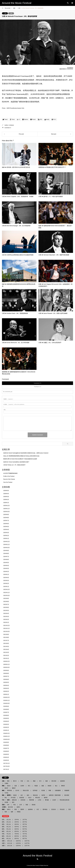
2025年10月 (6, 512)
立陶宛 (6, 783)
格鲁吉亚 (14, 800)
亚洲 (3, 805)
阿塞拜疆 (32, 800)
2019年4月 (6, 721)
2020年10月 (6, 667)
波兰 (22, 795)
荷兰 (29, 786)
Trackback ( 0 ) (38, 387)
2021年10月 (6, 631)
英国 (8, 781)
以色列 (54, 800)
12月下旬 (26, 846)
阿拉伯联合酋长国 (64, 800)
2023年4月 (6, 578)
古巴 (38, 809)
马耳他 (6, 793)
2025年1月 (6, 538)
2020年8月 (6, 673)
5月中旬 (17, 829)
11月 (3, 843)
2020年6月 (6, 679)
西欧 (3, 786)
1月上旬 (9, 820)
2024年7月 (6, 557)
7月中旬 (17, 834)
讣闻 (11, 13)
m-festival (11, 125)
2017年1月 (6, 769)
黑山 (6, 798)
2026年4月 (6, 494)
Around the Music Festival (37, 856)
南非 (13, 802)
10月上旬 (9, 841)
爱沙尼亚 (54, 781)
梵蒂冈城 (9, 790)
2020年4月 (6, 685)
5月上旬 (9, 829)
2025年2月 (6, 536)
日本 (8, 805)
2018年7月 (6, 748)
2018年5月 (6, 754)
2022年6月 (6, 607)
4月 (3, 827)
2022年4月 (6, 613)
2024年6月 (6, 560)
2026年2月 (6, 500)
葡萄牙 (14, 788)
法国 (16, 786)
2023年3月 (6, 581)
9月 (3, 839)
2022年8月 (6, 602)
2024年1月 (6, 574)
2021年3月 (6, 652)
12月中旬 (18, 846)
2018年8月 (6, 745)
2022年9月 (6, 598)
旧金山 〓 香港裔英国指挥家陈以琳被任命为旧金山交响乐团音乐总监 (21, 456)
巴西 (70, 809)
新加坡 (34, 805)
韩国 (27, 805)
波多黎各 (30, 809)
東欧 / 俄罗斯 (6, 795)
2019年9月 (6, 706)
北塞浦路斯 (58, 790)
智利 (6, 812)
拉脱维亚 (62, 781)
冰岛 (28, 781)
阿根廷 (19, 812)
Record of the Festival (9, 479)
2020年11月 (6, 664)
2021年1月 (6, 658)
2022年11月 (6, 593)
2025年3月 (6, 533)
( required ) (8, 399)
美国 (16, 809)
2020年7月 (6, 676)
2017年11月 (6, 763)
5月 (3, 829)
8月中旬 (17, 836)
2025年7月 (6, 521)
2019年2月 (6, 727)
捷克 (28, 795)
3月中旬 (17, 824)
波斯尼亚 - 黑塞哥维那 (55, 795)
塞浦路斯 (67, 790)
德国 (5, 13)
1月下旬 (25, 820)
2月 (3, 822)
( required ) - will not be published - (14, 404)
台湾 (21, 805)
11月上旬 (9, 843)
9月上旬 (9, 839)
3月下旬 (25, 824)
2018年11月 (6, 736)
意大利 (17, 790)
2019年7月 (6, 712)
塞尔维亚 (67, 795)
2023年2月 (6, 583)
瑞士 (56, 786)
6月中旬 (17, 831)
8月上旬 (9, 836)
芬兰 (40, 781)
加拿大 (9, 809)
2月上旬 (9, 822)
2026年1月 (6, 503)
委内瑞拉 (45, 809)
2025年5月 (6, 527)
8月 (3, 836)
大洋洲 (4, 807)
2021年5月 (6, 646)
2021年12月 (6, 625)
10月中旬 (18, 841)
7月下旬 (24, 834)
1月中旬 (17, 820)
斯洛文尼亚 (26, 790)
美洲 (3, 809)
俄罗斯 (46, 798)
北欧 (3, 781)
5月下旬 (24, 829)
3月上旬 (9, 824)
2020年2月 (6, 691)
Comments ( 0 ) (37, 383)
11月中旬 (18, 843)
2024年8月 (6, 553)
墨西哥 (22, 809)
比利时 (22, 786)
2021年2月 (6, 655)
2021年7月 (6, 640)
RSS (37, 859)
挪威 (34, 781)
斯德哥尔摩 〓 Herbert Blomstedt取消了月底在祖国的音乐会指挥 (20, 459)
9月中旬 (17, 839)
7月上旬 (9, 834)
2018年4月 (6, 757)
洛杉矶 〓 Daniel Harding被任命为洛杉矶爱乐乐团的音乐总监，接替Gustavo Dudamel (26, 453)
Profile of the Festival (9, 476)
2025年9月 (6, 515)
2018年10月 (6, 739)
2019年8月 (6, 709)
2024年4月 (6, 566)
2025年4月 (6, 530)
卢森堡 (36, 786)
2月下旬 (24, 822)
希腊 (50, 790)
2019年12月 (6, 697)
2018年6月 (6, 751)
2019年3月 (6, 724)
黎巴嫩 (47, 800)
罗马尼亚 (13, 798)
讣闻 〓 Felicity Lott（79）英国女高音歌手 (14, 465)
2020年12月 (6, 661)
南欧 (3, 790)
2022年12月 (6, 589)
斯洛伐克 (35, 795)
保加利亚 (22, 798)
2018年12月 (6, 733)
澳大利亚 (11, 807)
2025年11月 (6, 509)
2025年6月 (6, 524)
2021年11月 (6, 628)
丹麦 (22, 781)
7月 (3, 834)
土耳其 (39, 800)
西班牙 (6, 788)
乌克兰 (30, 798)
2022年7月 (6, 604)
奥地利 (49, 786)
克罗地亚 (35, 790)
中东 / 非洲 (6, 800)
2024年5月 (6, 563)
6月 (3, 831)
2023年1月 (6, 587)
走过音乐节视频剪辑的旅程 (10, 473)
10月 (3, 841)
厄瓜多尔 (54, 809)
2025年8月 (6, 518)
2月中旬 (17, 822)
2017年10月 (6, 766)
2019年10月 (6, 703)
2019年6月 (6, 715)
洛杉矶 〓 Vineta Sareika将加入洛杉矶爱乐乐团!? (16, 462)
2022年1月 (6, 622)
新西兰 (18, 807)
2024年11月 (6, 545)
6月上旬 (9, 831)
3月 (3, 824)
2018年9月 (6, 742)
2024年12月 (6, 542)
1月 (3, 820)
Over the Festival (8, 482)
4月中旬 (17, 827)
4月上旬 (9, 827)
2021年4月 (6, 649)
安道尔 (9, 786)
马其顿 (43, 790)
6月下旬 (24, 831)
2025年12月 (6, 506)
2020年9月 (6, 670)
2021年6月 (6, 643)
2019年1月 (6, 730)
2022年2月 (6, 619)
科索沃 (15, 795)
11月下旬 (26, 843)
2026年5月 (6, 491)
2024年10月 (6, 548)
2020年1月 (6, 694)
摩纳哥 (63, 786)
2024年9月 (6, 551)
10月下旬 (26, 841)
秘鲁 (12, 812)
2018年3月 (6, 760)
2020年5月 (6, 682)
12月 (3, 846)
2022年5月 (6, 610)
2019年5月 (6, 718)
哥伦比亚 (62, 809)
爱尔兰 (15, 781)
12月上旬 (9, 846)
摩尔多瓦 (38, 798)
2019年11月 (6, 700)
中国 (14, 805)
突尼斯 (6, 802)
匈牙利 (43, 795)
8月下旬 (24, 836)
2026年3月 (6, 497)
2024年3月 (6, 568)
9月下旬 (24, 839)
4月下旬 (24, 827)
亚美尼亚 (23, 800)
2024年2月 (6, 572)
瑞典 (47, 781)
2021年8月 (6, 637)
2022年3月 (6, 617)
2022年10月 (6, 595)
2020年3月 (6, 688)
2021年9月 (6, 634)
